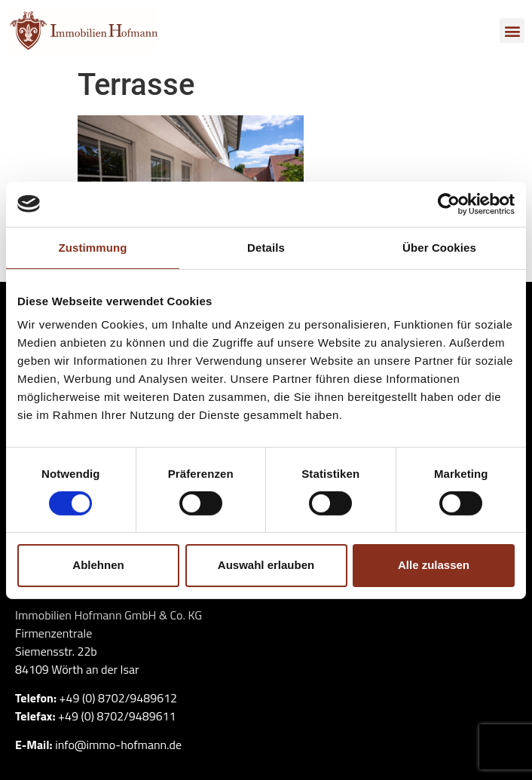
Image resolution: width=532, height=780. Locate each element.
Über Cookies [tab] (439, 247)
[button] (512, 31)
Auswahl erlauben (266, 565)
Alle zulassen (434, 565)
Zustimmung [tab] (93, 247)
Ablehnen (98, 565)
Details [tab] (266, 247)
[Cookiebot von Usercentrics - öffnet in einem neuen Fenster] (449, 203)
